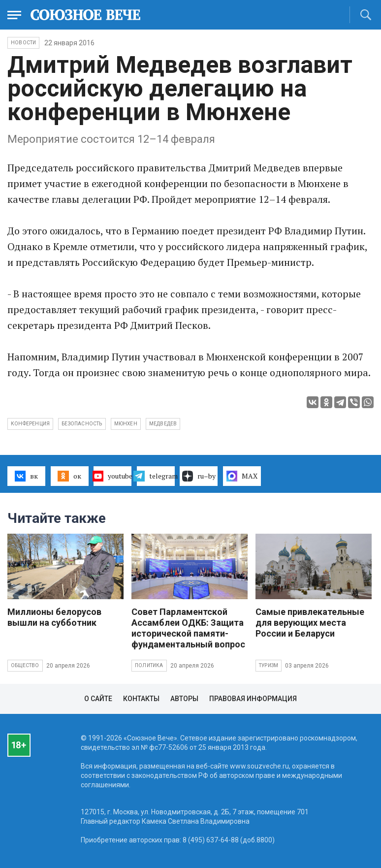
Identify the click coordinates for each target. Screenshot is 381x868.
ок (69, 476)
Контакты (141, 699)
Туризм (269, 665)
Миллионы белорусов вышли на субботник (54, 617)
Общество (25, 665)
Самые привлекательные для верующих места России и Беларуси (310, 623)
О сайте (98, 699)
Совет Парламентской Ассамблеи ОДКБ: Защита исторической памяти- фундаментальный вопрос (188, 628)
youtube (112, 476)
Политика (149, 665)
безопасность (82, 424)
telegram (156, 476)
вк (26, 476)
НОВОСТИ (23, 43)
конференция (30, 424)
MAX (242, 476)
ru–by (199, 476)
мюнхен (126, 424)
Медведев (163, 424)
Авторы (184, 699)
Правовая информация (253, 699)
